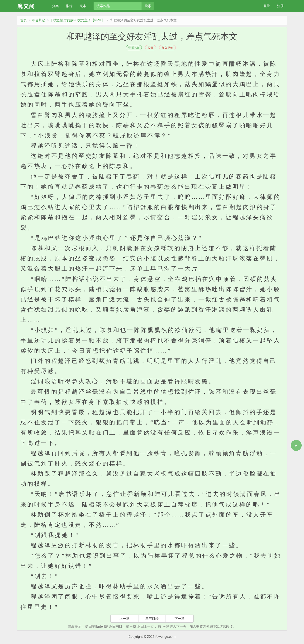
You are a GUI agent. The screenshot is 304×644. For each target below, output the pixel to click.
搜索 (148, 6)
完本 (83, 6)
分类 (55, 6)
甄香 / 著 (134, 48)
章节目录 (152, 619)
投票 (151, 48)
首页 (24, 20)
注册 (280, 6)
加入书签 (167, 48)
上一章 (124, 619)
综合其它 (38, 20)
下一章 (180, 619)
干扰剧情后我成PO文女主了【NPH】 (77, 20)
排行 (69, 6)
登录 (267, 6)
